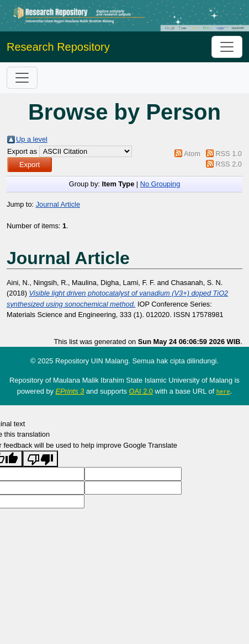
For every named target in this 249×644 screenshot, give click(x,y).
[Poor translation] (40, 458)
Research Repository (58, 47)
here (223, 391)
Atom (192, 154)
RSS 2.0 (229, 164)
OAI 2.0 (141, 391)
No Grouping (160, 184)
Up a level (32, 139)
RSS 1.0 (229, 154)
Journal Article (58, 204)
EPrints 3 (70, 391)
